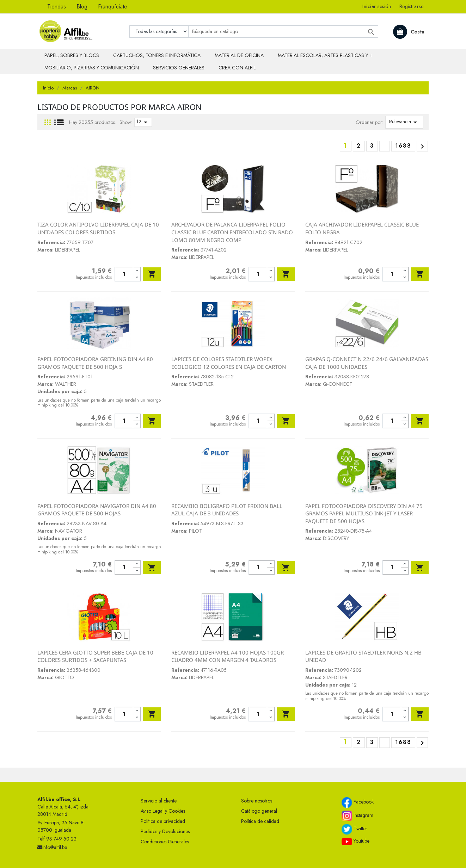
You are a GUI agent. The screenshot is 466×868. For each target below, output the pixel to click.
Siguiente (422, 147)
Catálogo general (259, 811)
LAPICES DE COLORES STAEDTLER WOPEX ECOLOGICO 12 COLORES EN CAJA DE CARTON (229, 363)
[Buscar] (283, 32)
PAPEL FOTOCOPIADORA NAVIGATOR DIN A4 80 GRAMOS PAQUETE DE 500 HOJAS (97, 510)
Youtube (355, 841)
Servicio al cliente (159, 801)
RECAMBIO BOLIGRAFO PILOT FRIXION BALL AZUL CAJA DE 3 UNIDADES (227, 510)
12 (143, 122)
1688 (403, 146)
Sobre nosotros (257, 801)
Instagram (357, 816)
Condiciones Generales (165, 842)
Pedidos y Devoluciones (165, 831)
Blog (82, 7)
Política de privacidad (163, 821)
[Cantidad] (124, 274)
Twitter (354, 829)
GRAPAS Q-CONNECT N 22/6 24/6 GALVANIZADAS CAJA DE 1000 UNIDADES (367, 363)
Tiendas (57, 7)
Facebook (358, 802)
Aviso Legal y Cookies (163, 811)
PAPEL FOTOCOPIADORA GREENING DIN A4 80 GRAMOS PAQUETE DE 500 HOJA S (95, 363)
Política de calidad (260, 821)
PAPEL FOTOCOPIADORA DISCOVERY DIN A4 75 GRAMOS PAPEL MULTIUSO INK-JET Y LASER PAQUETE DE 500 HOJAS (364, 513)
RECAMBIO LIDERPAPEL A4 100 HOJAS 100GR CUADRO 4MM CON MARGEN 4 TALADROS (228, 656)
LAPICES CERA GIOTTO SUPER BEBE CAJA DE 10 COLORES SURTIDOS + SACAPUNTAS (95, 656)
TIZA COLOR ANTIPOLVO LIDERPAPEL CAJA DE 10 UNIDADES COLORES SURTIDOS (98, 228)
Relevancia (404, 122)
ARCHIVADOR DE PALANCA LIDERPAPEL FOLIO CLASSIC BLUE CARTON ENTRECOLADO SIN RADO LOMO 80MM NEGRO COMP (232, 232)
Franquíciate (113, 7)
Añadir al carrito (152, 274)
